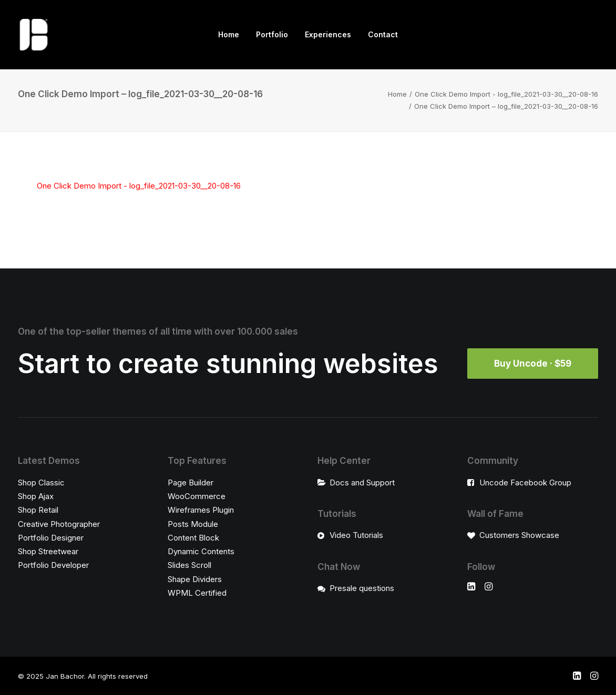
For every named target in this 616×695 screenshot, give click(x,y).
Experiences (328, 34)
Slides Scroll (189, 565)
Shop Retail (38, 510)
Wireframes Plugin (201, 510)
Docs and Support (362, 483)
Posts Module (193, 524)
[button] (471, 588)
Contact (383, 34)
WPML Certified (197, 593)
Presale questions (362, 588)
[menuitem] (229, 35)
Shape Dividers (195, 579)
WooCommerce (197, 496)
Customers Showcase (519, 535)
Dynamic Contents (201, 551)
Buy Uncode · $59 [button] (533, 364)
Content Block (193, 538)
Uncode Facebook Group (525, 483)
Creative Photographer (59, 524)
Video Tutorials (356, 535)
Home (229, 34)
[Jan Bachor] (34, 35)
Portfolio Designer (51, 538)
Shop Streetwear (48, 551)
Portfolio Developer (53, 565)
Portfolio (272, 34)
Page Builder (191, 483)
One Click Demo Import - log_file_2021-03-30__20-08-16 (506, 94)
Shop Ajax (36, 496)
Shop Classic (41, 483)
